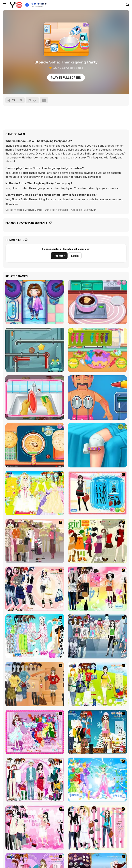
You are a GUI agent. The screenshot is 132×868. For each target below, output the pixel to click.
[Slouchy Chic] (97, 589)
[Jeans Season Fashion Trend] (97, 636)
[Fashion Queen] (97, 493)
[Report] (32, 100)
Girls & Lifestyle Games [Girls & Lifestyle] (30, 210)
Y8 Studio (63, 210)
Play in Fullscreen (66, 78)
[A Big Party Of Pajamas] (35, 636)
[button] (12, 204)
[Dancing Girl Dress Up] (35, 732)
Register (59, 256)
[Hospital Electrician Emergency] (97, 397)
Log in (75, 256)
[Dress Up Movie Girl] (35, 684)
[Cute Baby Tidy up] (35, 397)
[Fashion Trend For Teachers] (35, 541)
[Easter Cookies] (97, 350)
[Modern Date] (35, 780)
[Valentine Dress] (35, 828)
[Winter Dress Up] (97, 732)
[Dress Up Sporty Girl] (35, 589)
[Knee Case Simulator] (97, 445)
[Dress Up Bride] (35, 493)
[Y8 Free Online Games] (16, 5)
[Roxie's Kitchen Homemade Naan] (35, 445)
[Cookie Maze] (35, 350)
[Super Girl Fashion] (97, 541)
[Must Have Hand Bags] (97, 684)
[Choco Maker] (97, 302)
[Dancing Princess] (97, 780)
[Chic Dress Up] (97, 828)
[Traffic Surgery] (35, 302)
